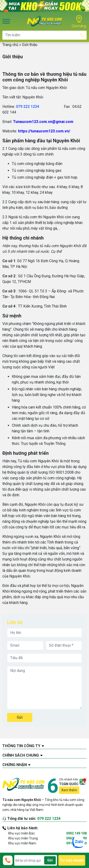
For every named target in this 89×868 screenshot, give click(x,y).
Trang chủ (10, 45)
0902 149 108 (76, 833)
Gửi (20, 717)
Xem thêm (69, 790)
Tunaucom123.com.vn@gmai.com (43, 122)
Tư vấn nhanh (72, 860)
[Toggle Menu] (6, 21)
